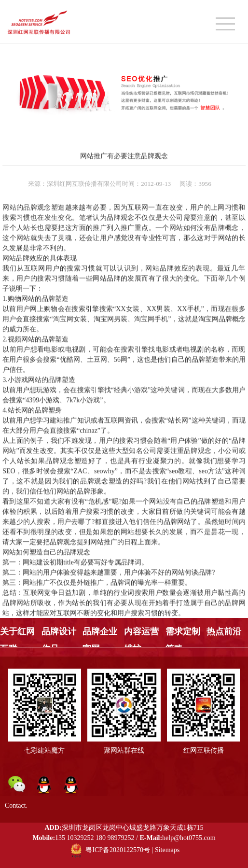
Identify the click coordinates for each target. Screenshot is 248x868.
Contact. (16, 805)
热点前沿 (224, 631)
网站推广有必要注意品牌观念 (124, 156)
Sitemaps (167, 850)
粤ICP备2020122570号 (118, 850)
